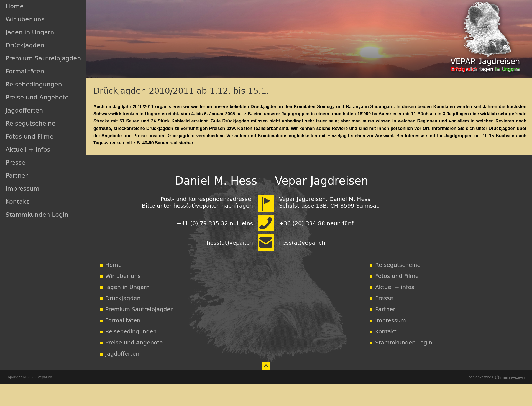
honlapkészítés (481, 377)
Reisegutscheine (30, 123)
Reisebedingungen (34, 84)
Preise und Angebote (37, 97)
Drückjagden (25, 45)
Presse (15, 163)
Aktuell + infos (28, 150)
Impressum (22, 189)
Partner (17, 176)
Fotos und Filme (30, 136)
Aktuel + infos (395, 287)
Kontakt (17, 202)
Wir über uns (25, 19)
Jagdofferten (24, 110)
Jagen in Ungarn (30, 32)
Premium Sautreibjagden (43, 58)
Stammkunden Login (37, 215)
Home (15, 6)
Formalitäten (25, 71)
